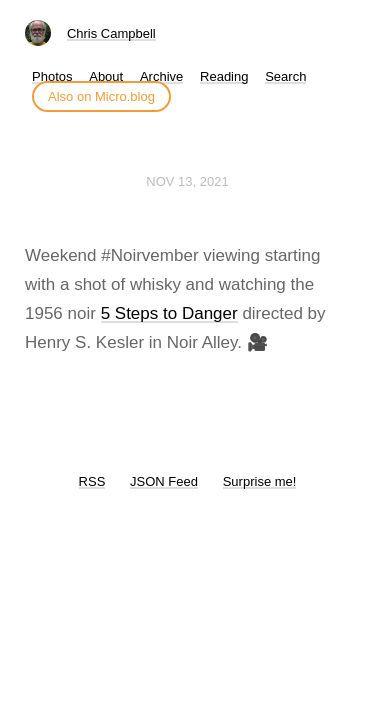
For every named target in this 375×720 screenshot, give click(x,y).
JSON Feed (164, 481)
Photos (52, 76)
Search (285, 76)
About (106, 76)
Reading (224, 76)
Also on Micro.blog (101, 96)
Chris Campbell (111, 33)
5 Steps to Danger (169, 313)
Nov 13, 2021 (187, 181)
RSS (92, 481)
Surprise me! (260, 481)
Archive (161, 76)
